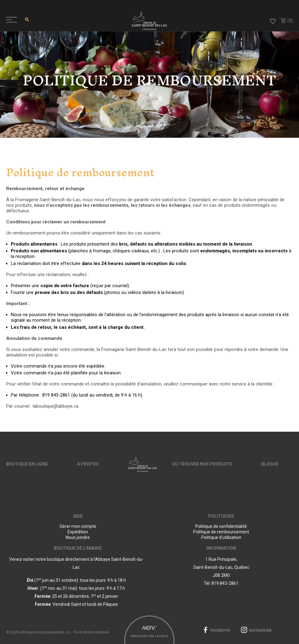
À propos (88, 464)
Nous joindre (78, 537)
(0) (287, 21)
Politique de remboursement (221, 532)
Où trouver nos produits (202, 464)
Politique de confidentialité (221, 526)
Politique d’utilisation (221, 537)
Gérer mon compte (78, 526)
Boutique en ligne (27, 464)
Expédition (78, 532)
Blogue (270, 464)
